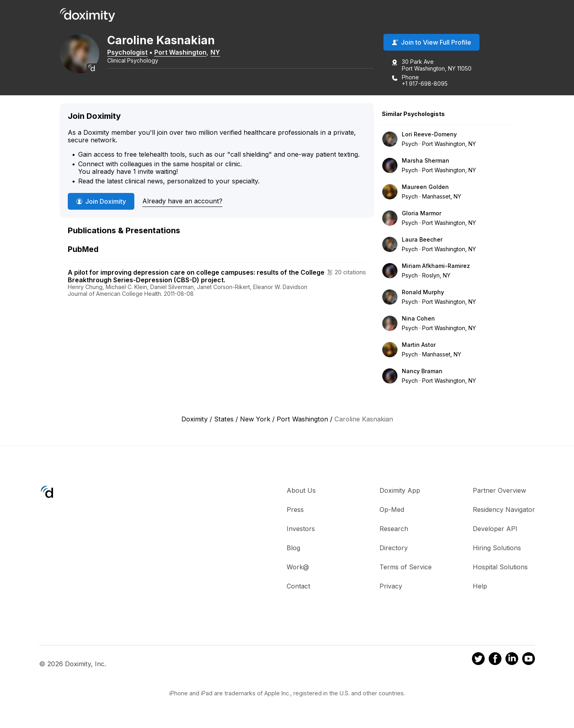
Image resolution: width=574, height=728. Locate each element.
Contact (298, 587)
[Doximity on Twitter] (478, 661)
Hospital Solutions (500, 568)
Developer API (495, 530)
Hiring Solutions (497, 549)
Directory (394, 549)
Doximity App (400, 492)
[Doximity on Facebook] (495, 661)
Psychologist (136, 53)
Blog (293, 549)
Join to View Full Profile (431, 43)
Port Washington (189, 53)
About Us (301, 492)
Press (295, 511)
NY (224, 53)
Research (394, 530)
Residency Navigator (504, 511)
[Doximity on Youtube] (529, 661)
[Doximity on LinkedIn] (512, 661)
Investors (301, 530)
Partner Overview (499, 492)
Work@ (298, 568)
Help (480, 587)
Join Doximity (101, 203)
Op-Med (392, 511)
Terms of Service (406, 568)
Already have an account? (182, 202)
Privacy (391, 587)
